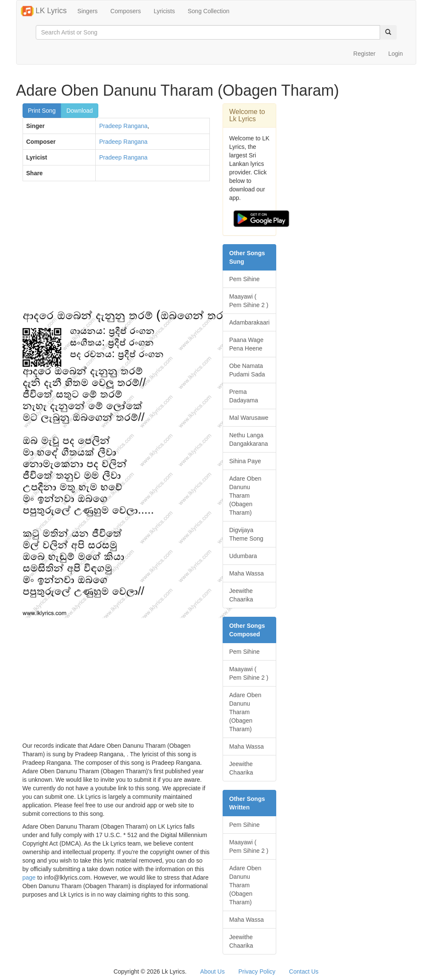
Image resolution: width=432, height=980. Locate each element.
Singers (87, 11)
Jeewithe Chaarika (241, 595)
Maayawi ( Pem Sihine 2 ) (249, 301)
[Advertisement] (116, 249)
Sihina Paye (245, 461)
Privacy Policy (257, 971)
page (29, 877)
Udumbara (243, 556)
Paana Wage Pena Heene (246, 344)
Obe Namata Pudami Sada (247, 370)
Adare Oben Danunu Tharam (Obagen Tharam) (246, 496)
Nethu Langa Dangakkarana (249, 439)
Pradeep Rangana (123, 126)
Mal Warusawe (249, 418)
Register (364, 54)
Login (395, 54)
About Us (212, 971)
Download (80, 111)
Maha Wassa (247, 573)
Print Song (42, 111)
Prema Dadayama (244, 396)
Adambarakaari (250, 322)
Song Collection (209, 11)
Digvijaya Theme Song (246, 534)
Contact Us (304, 971)
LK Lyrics (44, 11)
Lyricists (164, 11)
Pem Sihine (245, 279)
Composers (126, 11)
